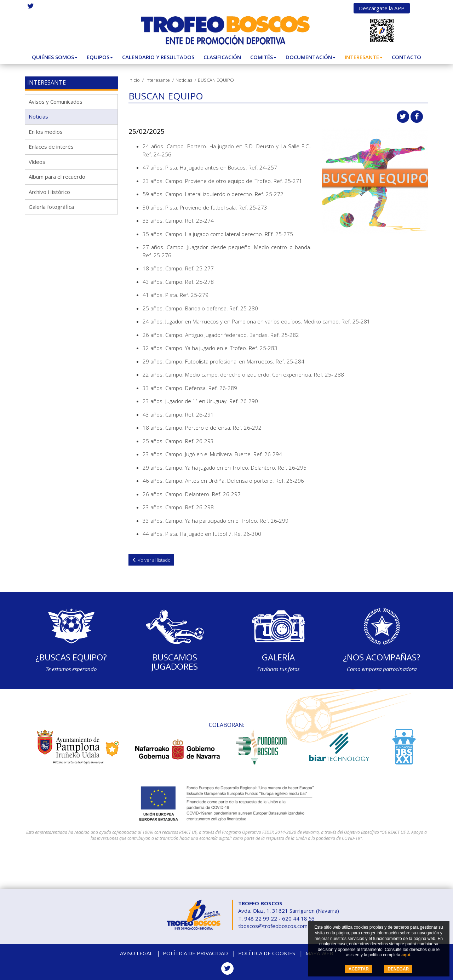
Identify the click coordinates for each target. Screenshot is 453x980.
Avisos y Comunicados (56, 102)
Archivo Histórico (49, 192)
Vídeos (37, 162)
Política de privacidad (195, 953)
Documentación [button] (311, 57)
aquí (406, 955)
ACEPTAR (359, 969)
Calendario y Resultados (158, 57)
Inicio (134, 80)
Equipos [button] (100, 57)
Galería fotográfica (51, 207)
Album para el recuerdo (57, 177)
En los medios (46, 132)
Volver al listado (151, 560)
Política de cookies (267, 953)
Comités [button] (263, 57)
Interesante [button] (364, 57)
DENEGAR (398, 969)
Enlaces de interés (51, 147)
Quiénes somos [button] (55, 57)
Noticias (184, 80)
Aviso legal (136, 953)
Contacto (406, 57)
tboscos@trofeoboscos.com (273, 926)
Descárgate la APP (382, 8)
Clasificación (222, 57)
